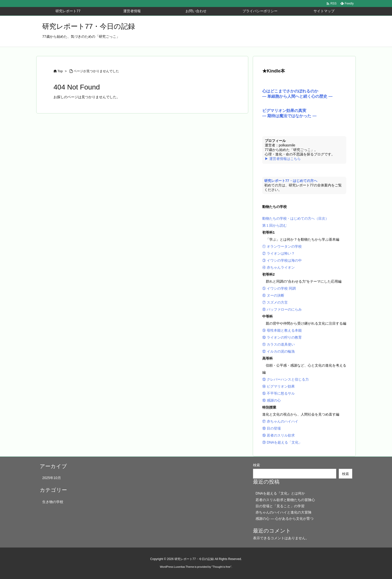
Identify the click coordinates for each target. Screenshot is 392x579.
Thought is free (221, 567)
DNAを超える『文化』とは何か (280, 493)
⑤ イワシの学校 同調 (279, 288)
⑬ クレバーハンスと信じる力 (285, 379)
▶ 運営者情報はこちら (283, 159)
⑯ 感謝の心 (271, 400)
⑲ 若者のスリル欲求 (278, 435)
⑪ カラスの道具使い (278, 344)
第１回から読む (274, 225)
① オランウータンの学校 (282, 246)
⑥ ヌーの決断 (273, 295)
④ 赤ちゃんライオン (278, 267)
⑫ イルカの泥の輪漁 (278, 351)
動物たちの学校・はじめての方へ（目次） (295, 218)
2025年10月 (52, 478)
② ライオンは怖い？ (278, 253)
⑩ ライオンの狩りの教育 (282, 337)
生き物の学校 (53, 502)
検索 (256, 465)
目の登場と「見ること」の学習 (280, 506)
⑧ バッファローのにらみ (282, 309)
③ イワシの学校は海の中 (282, 260)
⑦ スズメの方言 (275, 302)
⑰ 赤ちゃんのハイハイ (280, 421)
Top (60, 71)
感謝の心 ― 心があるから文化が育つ (284, 519)
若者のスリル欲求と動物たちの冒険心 (285, 500)
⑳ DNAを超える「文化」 (282, 442)
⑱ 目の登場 (271, 428)
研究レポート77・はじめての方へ (291, 181)
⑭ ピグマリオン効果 (278, 386)
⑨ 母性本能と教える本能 (282, 330)
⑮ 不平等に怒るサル (278, 393)
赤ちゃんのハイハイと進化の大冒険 (283, 512)
